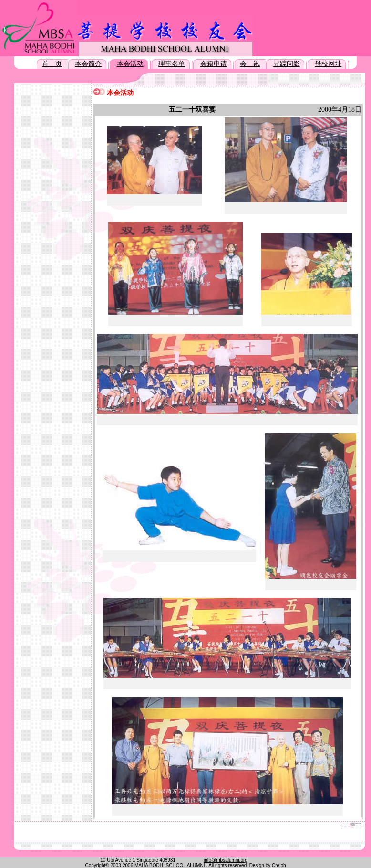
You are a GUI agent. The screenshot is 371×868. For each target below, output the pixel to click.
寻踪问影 (287, 64)
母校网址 (328, 64)
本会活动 (130, 64)
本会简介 (88, 64)
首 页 (52, 64)
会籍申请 (214, 64)
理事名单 (172, 64)
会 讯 (250, 64)
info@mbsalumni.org (226, 860)
